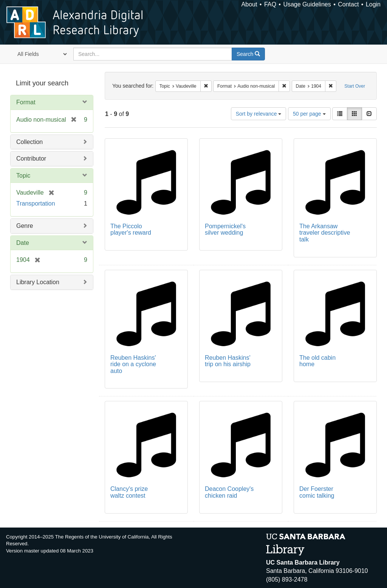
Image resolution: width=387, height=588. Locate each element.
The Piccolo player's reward (131, 230)
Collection (29, 142)
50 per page (309, 114)
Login (373, 4)
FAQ (270, 4)
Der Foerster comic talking (317, 492)
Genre (25, 226)
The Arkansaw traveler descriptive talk (325, 233)
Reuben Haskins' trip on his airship (228, 361)
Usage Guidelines (307, 4)
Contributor (31, 159)
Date (23, 243)
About (249, 4)
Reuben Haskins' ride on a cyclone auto (133, 364)
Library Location (38, 282)
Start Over (355, 86)
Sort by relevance (259, 114)
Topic (23, 176)
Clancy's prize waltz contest (129, 492)
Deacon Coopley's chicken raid (229, 492)
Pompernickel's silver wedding (225, 230)
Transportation (36, 203)
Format (26, 102)
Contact (348, 4)
